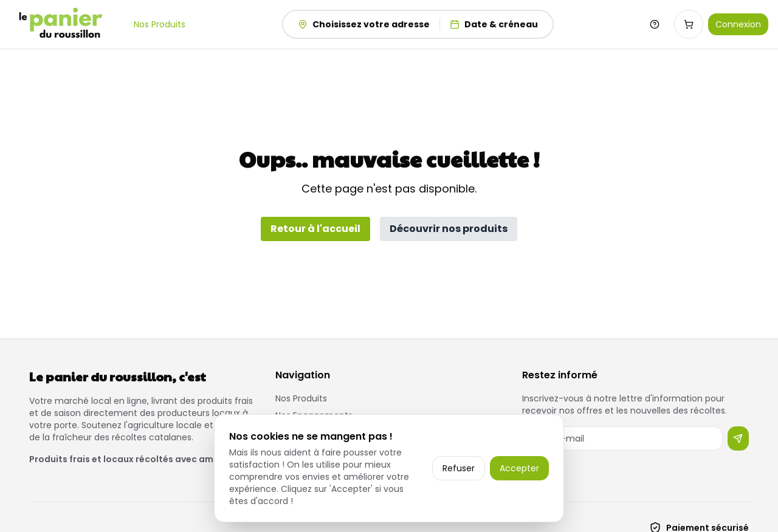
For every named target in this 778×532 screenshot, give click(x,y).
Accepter (519, 468)
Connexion (738, 24)
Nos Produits (160, 24)
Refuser (459, 468)
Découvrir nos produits (449, 229)
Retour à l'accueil (315, 229)
